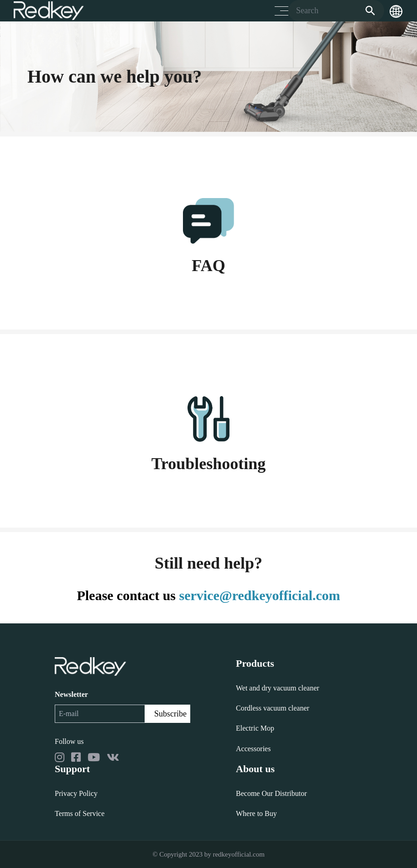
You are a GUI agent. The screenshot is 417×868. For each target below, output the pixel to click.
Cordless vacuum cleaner (273, 708)
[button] (396, 11)
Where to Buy (256, 813)
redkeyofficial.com (238, 854)
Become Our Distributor (271, 793)
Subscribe (170, 714)
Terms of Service (80, 813)
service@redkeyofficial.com (260, 595)
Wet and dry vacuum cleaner (278, 688)
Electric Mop (255, 728)
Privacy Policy (76, 793)
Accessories (253, 749)
